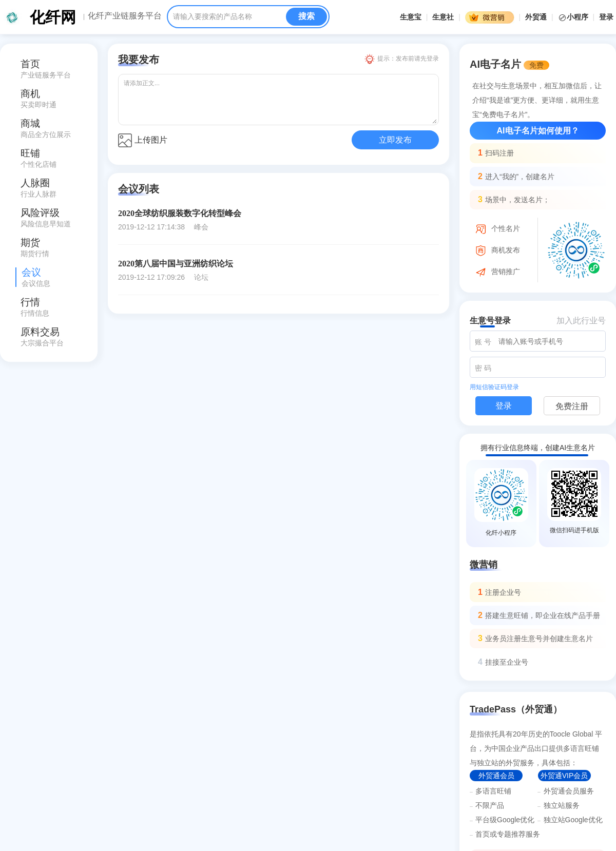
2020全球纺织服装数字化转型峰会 (180, 213)
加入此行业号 (581, 321)
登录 (606, 17)
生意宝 (411, 17)
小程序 (574, 17)
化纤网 (53, 17)
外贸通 (536, 17)
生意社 (443, 17)
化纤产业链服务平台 (125, 16)
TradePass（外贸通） (516, 709)
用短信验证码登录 (494, 387)
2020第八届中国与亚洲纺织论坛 (176, 264)
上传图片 (143, 140)
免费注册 (572, 406)
